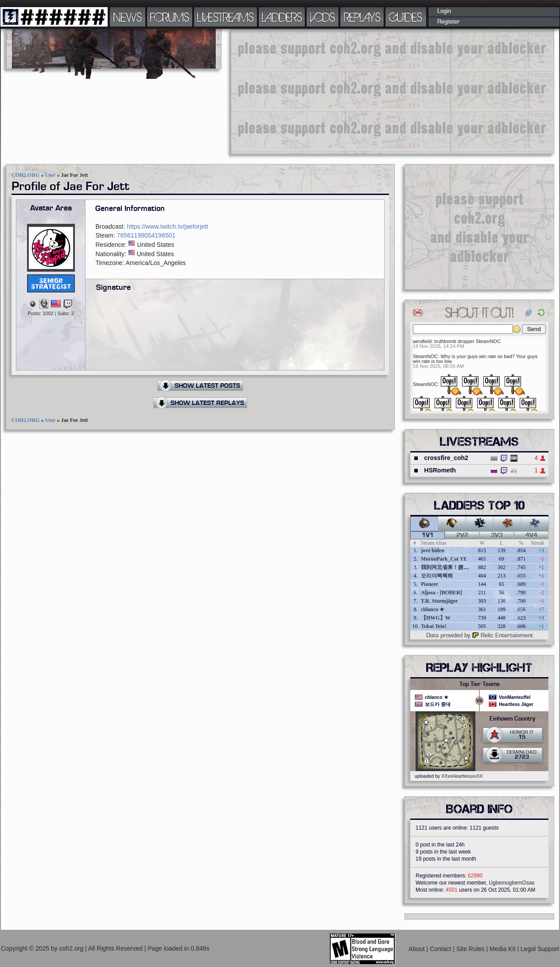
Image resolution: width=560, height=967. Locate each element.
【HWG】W (436, 618)
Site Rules (471, 949)
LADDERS (282, 17)
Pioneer (430, 584)
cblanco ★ (433, 609)
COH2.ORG (26, 175)
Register (449, 22)
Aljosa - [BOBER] (441, 593)
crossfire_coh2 (446, 458)
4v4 (531, 535)
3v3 (497, 535)
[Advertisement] (343, 91)
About (417, 949)
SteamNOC (425, 356)
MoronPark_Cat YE (444, 559)
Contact (441, 949)
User (51, 175)
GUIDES (406, 17)
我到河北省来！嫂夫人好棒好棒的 (461, 567)
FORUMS (170, 17)
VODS (323, 17)
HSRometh (440, 470)
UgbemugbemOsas (511, 883)
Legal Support (540, 949)
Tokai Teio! (434, 626)
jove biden (433, 550)
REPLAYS (362, 17)
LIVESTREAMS (226, 17)
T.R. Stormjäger (439, 601)
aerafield (422, 341)
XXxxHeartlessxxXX (462, 776)
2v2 (462, 535)
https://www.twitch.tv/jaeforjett (167, 226)
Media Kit (503, 949)
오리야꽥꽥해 (437, 576)
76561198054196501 (146, 235)
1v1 (428, 535)
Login (444, 11)
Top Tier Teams (480, 684)
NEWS (128, 17)
